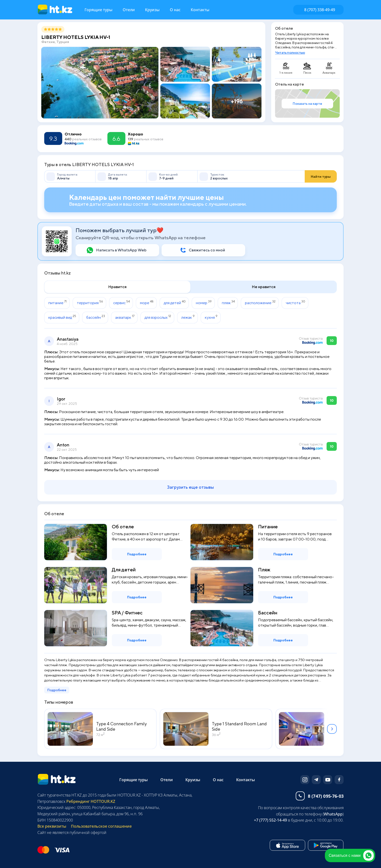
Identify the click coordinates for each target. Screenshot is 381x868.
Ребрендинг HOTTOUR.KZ (90, 801)
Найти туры (321, 177)
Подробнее (137, 554)
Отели (129, 10)
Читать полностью (290, 52)
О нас (175, 10)
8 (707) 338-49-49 (320, 10)
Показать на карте (307, 104)
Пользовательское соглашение (101, 826)
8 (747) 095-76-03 (326, 796)
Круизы (152, 10)
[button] (332, 729)
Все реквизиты (52, 826)
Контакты (200, 10)
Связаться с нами (351, 855)
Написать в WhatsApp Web (121, 250)
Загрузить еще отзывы (190, 487)
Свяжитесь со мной (207, 250)
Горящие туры (99, 10)
